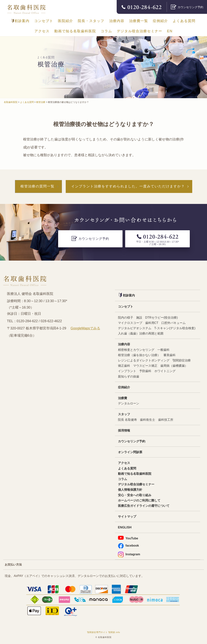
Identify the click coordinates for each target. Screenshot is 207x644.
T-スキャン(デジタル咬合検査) (175, 328)
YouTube (128, 538)
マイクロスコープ (130, 323)
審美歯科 (170, 355)
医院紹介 (66, 21)
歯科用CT (152, 323)
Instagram (129, 554)
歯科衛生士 (148, 420)
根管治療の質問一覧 (37, 186)
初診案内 (21, 21)
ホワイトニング (165, 371)
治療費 (123, 398)
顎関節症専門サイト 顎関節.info (104, 632)
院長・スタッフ (91, 21)
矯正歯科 (124, 366)
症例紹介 (160, 21)
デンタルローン (129, 403)
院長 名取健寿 (128, 420)
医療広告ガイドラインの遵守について (144, 506)
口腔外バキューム (173, 323)
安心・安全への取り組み (135, 495)
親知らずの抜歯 (129, 376)
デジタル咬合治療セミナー (140, 31)
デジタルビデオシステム (135, 328)
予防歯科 (145, 371)
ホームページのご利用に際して (139, 500)
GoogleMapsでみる (85, 328)
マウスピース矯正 (145, 366)
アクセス (42, 31)
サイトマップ (127, 516)
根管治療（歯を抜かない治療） (139, 355)
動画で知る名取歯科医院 (75, 31)
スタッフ (124, 414)
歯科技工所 (166, 420)
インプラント (127, 371)
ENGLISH (125, 527)
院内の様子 (126, 317)
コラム (106, 31)
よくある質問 (184, 21)
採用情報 (124, 430)
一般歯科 (163, 350)
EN (170, 31)
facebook (128, 546)
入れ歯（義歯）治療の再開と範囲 (141, 333)
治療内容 (117, 21)
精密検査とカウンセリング (136, 350)
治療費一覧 (139, 21)
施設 (139, 317)
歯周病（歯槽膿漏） (174, 366)
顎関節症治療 (182, 360)
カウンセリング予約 (132, 441)
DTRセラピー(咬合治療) (162, 317)
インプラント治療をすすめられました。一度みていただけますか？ (128, 186)
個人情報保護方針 (130, 490)
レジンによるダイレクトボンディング (144, 360)
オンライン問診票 (130, 452)
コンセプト (44, 21)
